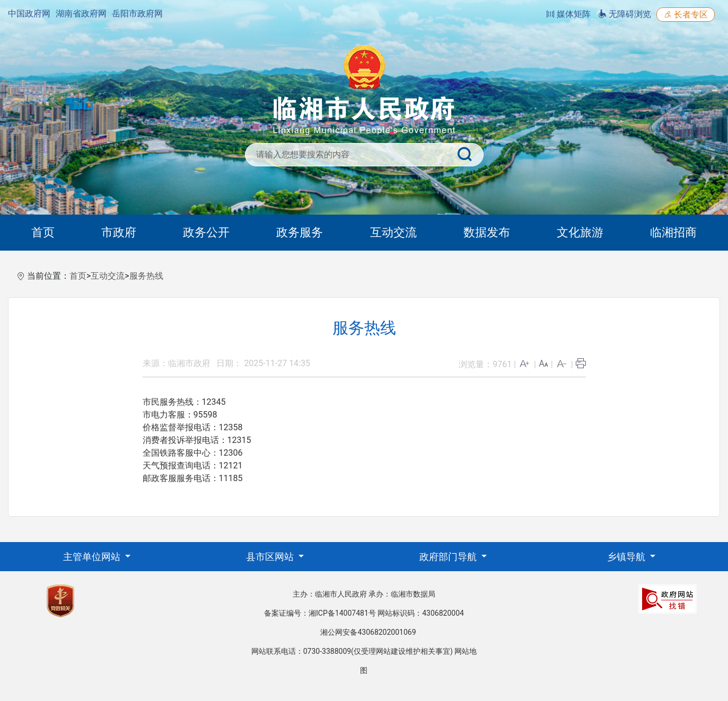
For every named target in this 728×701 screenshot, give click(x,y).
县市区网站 (271, 557)
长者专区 (686, 15)
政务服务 (300, 232)
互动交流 (393, 232)
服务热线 (146, 276)
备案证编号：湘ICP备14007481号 (320, 613)
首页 (43, 232)
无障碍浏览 (625, 14)
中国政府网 (29, 14)
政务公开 (206, 232)
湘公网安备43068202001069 (368, 632)
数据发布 (487, 232)
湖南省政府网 (81, 14)
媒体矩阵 (568, 14)
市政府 (119, 232)
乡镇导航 (627, 557)
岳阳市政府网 (137, 14)
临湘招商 (673, 232)
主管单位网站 (93, 557)
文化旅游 (580, 232)
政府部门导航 (449, 557)
